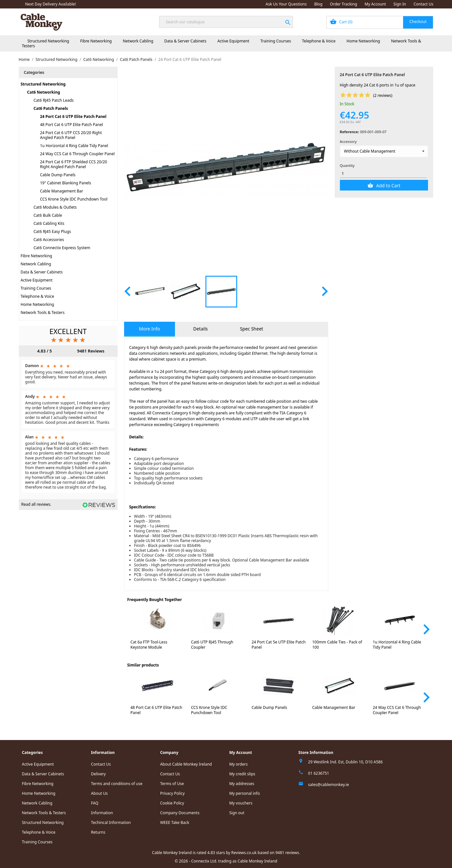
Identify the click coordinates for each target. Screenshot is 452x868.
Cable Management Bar (62, 191)
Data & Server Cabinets (185, 41)
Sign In (400, 4)
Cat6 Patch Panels (51, 108)
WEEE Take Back (175, 822)
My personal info (244, 793)
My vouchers (241, 803)
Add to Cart (388, 185)
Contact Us (423, 4)
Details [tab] (200, 329)
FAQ (95, 803)
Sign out (237, 813)
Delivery (99, 774)
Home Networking (363, 41)
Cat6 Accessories (49, 240)
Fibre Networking (96, 41)
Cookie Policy (172, 803)
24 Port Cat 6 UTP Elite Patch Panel (73, 116)
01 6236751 (319, 773)
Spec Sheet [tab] (251, 329)
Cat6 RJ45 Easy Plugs (52, 231)
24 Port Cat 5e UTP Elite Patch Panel (279, 645)
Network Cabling (138, 41)
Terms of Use (172, 784)
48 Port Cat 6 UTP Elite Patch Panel (72, 125)
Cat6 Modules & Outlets (55, 207)
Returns (98, 832)
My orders (238, 764)
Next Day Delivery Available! (51, 4)
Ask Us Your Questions (286, 4)
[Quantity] (383, 174)
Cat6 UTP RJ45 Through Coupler (212, 645)
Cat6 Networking (44, 92)
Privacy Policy (172, 793)
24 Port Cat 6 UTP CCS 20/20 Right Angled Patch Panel (71, 135)
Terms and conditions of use (117, 784)
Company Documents (180, 813)
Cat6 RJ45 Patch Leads (54, 100)
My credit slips (242, 774)
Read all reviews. (36, 504)
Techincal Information (111, 822)
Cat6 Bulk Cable (48, 215)
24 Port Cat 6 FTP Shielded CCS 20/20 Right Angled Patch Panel (74, 164)
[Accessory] (384, 151)
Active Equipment (233, 41)
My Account (375, 4)
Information (102, 813)
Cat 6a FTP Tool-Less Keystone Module (149, 645)
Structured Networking (48, 41)
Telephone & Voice (319, 41)
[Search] (226, 22)
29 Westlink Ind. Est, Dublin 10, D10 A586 (345, 762)
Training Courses (276, 41)
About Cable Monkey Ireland (186, 764)
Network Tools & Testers (43, 312)
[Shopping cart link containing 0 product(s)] (380, 22)
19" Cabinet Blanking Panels (66, 183)
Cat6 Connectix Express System (62, 248)
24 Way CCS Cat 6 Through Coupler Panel (77, 154)
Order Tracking (343, 4)
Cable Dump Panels (58, 175)
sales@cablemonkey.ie (329, 785)
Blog (319, 4)
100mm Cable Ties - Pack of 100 (337, 645)
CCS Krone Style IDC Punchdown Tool (74, 199)
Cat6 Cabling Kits (49, 223)
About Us (99, 793)
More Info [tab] (150, 329)
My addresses (242, 784)
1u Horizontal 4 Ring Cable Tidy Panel (74, 146)
